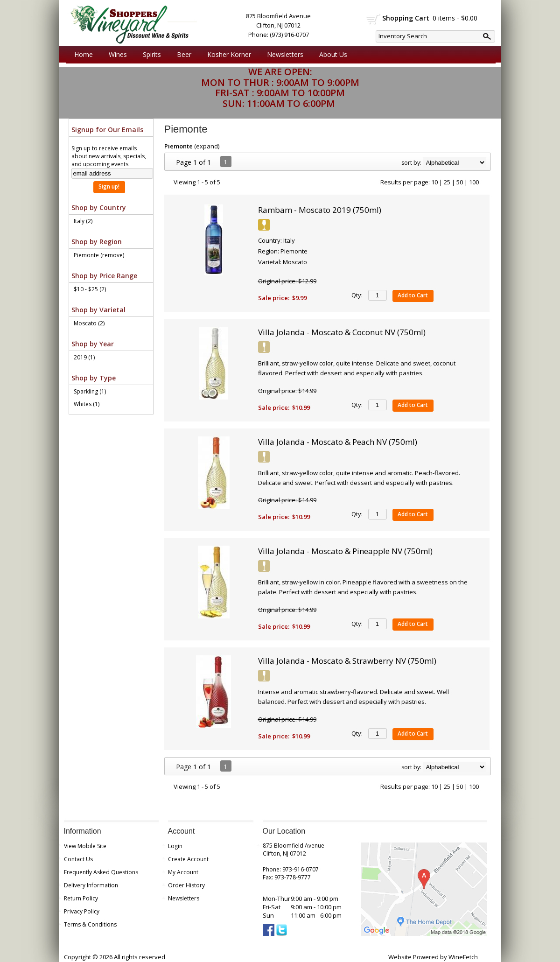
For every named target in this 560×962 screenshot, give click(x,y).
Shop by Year (93, 344)
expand (207, 146)
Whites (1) (87, 404)
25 (447, 182)
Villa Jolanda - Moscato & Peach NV (338, 442)
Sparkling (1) (90, 391)
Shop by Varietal (98, 310)
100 (474, 182)
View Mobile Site (85, 846)
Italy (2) (83, 221)
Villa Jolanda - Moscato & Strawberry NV (347, 661)
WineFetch (463, 957)
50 (460, 182)
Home (84, 54)
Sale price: (274, 298)
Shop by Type (94, 378)
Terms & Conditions (90, 924)
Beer (182, 55)
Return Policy (81, 898)
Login (175, 846)
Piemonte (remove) (99, 255)
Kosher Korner (227, 55)
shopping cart (374, 19)
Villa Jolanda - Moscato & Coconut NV (342, 332)
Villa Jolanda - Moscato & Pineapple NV (345, 551)
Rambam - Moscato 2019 (320, 210)
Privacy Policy (82, 911)
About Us (331, 55)
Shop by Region (97, 242)
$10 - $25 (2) (90, 289)
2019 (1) (84, 357)
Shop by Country (99, 207)
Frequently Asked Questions (101, 872)
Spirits (150, 55)
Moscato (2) (89, 323)
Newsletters (285, 54)
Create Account (188, 859)
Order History (186, 885)
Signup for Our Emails (107, 130)
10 (434, 182)
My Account (183, 872)
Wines (115, 55)
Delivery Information (91, 885)
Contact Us (78, 859)
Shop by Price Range (104, 276)
